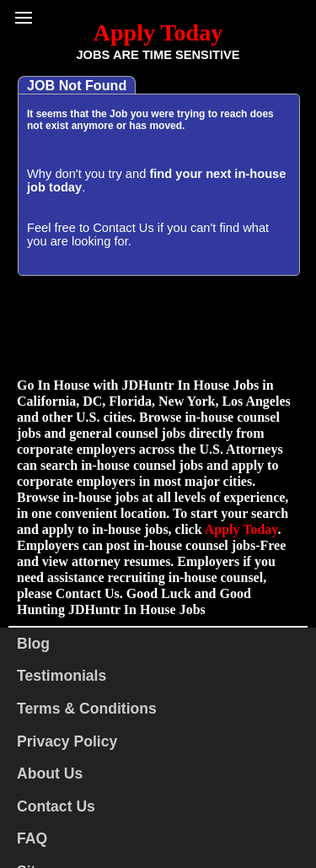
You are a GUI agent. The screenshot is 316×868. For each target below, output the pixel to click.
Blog (33, 644)
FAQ (32, 838)
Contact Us (123, 228)
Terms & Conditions (87, 709)
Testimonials (62, 676)
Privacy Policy (67, 741)
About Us (50, 774)
